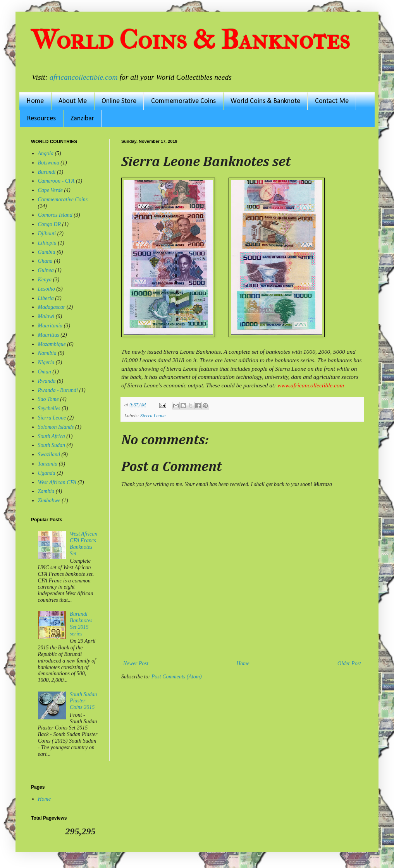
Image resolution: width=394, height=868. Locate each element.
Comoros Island (55, 215)
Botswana (49, 163)
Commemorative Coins (183, 101)
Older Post (349, 663)
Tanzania (48, 464)
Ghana (45, 261)
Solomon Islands (56, 427)
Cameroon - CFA (56, 181)
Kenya (45, 280)
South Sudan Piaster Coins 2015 (83, 701)
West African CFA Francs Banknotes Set (83, 544)
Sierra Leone (153, 416)
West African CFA (57, 482)
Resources (41, 119)
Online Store (119, 101)
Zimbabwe (49, 501)
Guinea (46, 270)
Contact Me (332, 101)
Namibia (47, 353)
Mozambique (52, 344)
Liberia (46, 298)
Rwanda (47, 381)
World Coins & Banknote (265, 101)
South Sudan (52, 445)
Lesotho (46, 289)
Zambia (46, 491)
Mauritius (49, 335)
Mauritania (50, 326)
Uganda (47, 473)
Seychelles (49, 408)
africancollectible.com (84, 77)
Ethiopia (47, 243)
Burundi (47, 172)
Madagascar (52, 307)
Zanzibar (82, 119)
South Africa (52, 436)
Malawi (46, 316)
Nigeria (46, 362)
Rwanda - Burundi (58, 390)
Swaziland (49, 455)
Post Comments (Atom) (177, 677)
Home (35, 101)
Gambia (47, 252)
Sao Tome (48, 399)
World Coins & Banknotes (190, 40)
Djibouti (47, 234)
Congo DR (50, 224)
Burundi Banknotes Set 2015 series (81, 624)
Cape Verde (50, 190)
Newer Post (136, 663)
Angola (46, 153)
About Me (73, 101)
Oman (45, 372)
